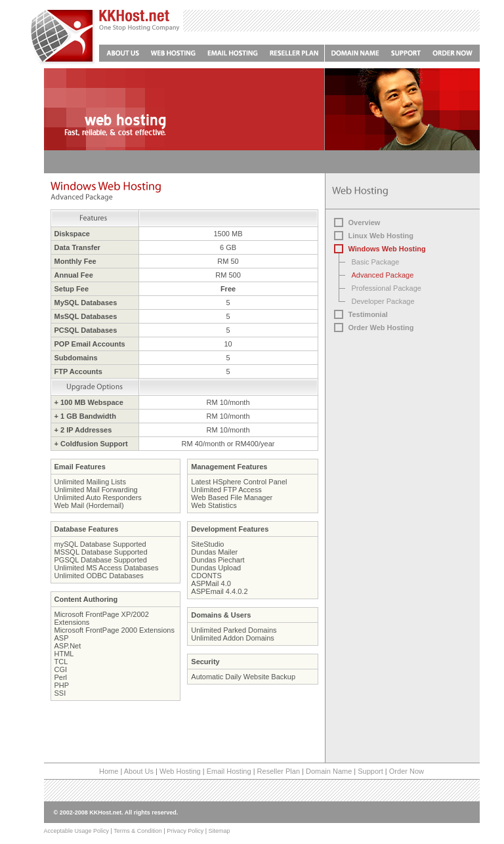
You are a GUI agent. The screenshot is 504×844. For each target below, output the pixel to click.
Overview (365, 222)
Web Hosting (180, 771)
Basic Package (376, 262)
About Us (139, 771)
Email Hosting (229, 771)
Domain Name (329, 771)
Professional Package (387, 288)
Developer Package (383, 301)
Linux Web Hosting (381, 236)
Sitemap (219, 831)
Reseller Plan (279, 771)
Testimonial (368, 314)
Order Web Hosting (381, 327)
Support (370, 771)
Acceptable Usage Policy (77, 831)
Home (109, 771)
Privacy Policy (185, 831)
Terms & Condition (138, 831)
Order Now (407, 771)
